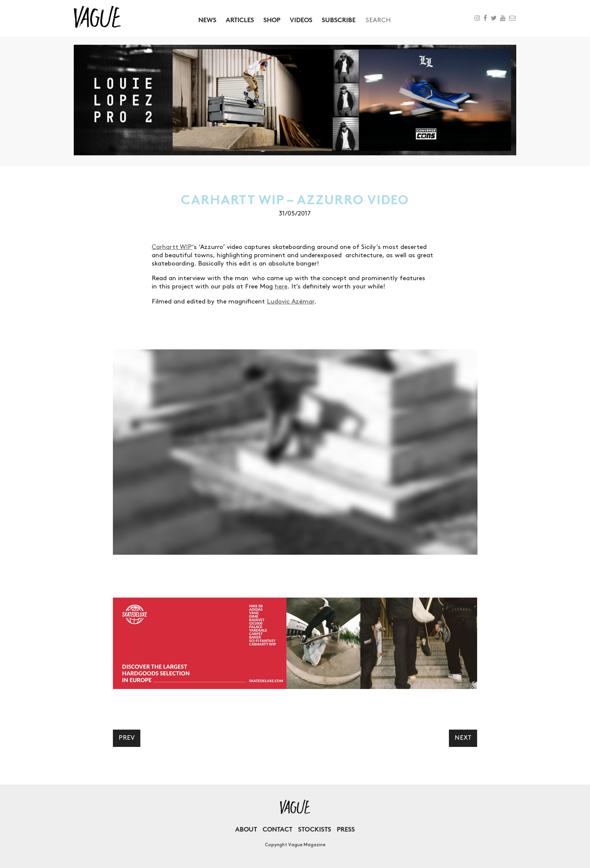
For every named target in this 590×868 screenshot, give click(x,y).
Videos (301, 20)
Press (346, 829)
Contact (278, 829)
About (246, 829)
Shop (272, 20)
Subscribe (339, 20)
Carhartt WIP (172, 247)
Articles (240, 20)
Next (463, 738)
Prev (127, 738)
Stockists (315, 829)
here (281, 287)
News (207, 20)
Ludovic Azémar (290, 302)
